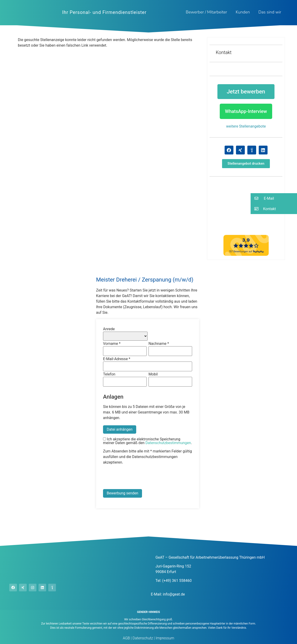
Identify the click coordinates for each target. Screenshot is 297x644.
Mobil (153, 374)
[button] (246, 164)
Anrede (109, 329)
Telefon (109, 374)
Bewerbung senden (123, 493)
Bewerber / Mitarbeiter (207, 12)
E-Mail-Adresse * (117, 359)
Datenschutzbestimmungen (168, 443)
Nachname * (159, 344)
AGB (126, 638)
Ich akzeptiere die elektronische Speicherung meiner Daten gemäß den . (147, 441)
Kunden (243, 12)
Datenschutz (142, 638)
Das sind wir (270, 12)
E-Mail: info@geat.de (168, 594)
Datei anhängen (120, 429)
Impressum (165, 638)
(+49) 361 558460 (177, 581)
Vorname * (112, 344)
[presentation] (138, 478)
